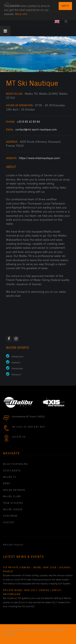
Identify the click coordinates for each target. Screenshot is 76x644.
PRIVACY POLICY (13, 545)
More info (21, 14)
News (7, 484)
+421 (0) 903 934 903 (31, 427)
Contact (9, 523)
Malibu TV (10, 477)
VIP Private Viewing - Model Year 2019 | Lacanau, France (37, 570)
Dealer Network (14, 490)
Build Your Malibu (15, 464)
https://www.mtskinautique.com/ (40, 158)
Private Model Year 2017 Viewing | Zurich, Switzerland (32, 592)
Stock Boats (12, 471)
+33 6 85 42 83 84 (28, 122)
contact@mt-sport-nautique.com (36, 130)
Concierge (10, 516)
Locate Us (19, 437)
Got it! (65, 6)
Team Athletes (13, 503)
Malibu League (13, 510)
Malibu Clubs (12, 497)
